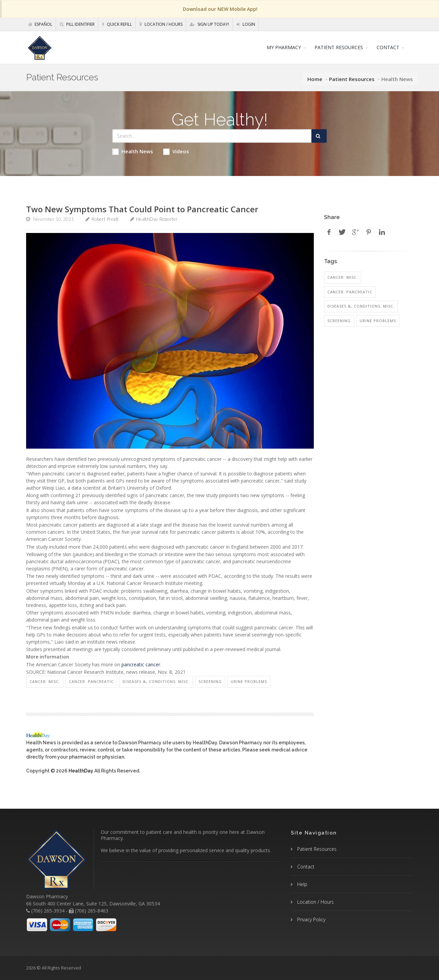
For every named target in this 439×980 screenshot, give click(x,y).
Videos (176, 151)
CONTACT (388, 47)
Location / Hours (161, 24)
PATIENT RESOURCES (339, 47)
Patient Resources (352, 79)
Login (246, 24)
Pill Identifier (77, 24)
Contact (305, 867)
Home (315, 79)
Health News (133, 151)
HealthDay (81, 771)
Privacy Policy (311, 919)
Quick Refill (117, 24)
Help (302, 884)
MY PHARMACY (284, 47)
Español (40, 24)
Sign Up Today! (209, 24)
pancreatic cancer (141, 664)
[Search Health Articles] (212, 136)
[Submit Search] (319, 136)
